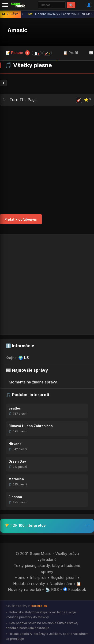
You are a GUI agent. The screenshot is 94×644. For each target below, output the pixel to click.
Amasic (17, 30)
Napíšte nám (61, 584)
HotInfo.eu (39, 606)
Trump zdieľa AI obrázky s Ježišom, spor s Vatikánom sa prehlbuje (47, 636)
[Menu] (5, 5)
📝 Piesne (29, 53)
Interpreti (38, 578)
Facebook (75, 589)
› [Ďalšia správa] (92, 14)
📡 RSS (52, 589)
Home (20, 578)
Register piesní (64, 578)
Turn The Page (23, 100)
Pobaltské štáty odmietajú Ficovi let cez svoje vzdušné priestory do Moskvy (41, 615)
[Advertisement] (47, 160)
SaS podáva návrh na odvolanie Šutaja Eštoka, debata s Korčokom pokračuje (42, 625)
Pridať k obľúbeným (21, 219)
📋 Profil (70, 53)
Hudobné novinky (29, 584)
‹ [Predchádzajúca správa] (23, 14)
